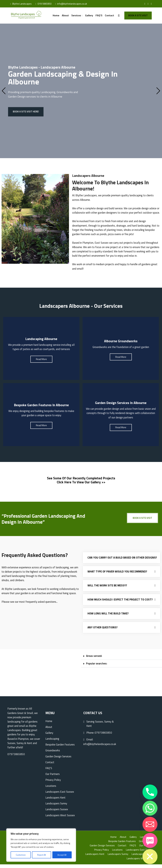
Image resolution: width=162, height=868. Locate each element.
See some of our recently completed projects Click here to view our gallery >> (81, 482)
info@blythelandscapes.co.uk (71, 4)
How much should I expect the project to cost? (120, 603)
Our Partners (53, 778)
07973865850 (43, 4)
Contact (109, 15)
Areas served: (94, 660)
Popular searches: (97, 667)
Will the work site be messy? (107, 589)
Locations (51, 789)
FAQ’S (100, 15)
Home (60, 15)
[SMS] (150, 840)
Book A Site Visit (138, 15)
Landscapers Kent (55, 801)
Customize (21, 855)
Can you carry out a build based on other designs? (122, 561)
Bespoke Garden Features (60, 748)
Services (79, 15)
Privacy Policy (53, 783)
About (69, 15)
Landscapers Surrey (56, 807)
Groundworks (53, 754)
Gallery (91, 15)
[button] (121, 660)
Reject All (42, 855)
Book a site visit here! (26, 112)
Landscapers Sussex (57, 813)
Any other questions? (103, 631)
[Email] (150, 824)
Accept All (62, 855)
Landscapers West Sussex (60, 819)
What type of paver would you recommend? (117, 575)
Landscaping (48, 93)
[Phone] (150, 792)
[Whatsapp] (150, 808)
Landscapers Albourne (88, 175)
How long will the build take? (108, 617)
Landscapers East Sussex (60, 795)
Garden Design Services (58, 760)
